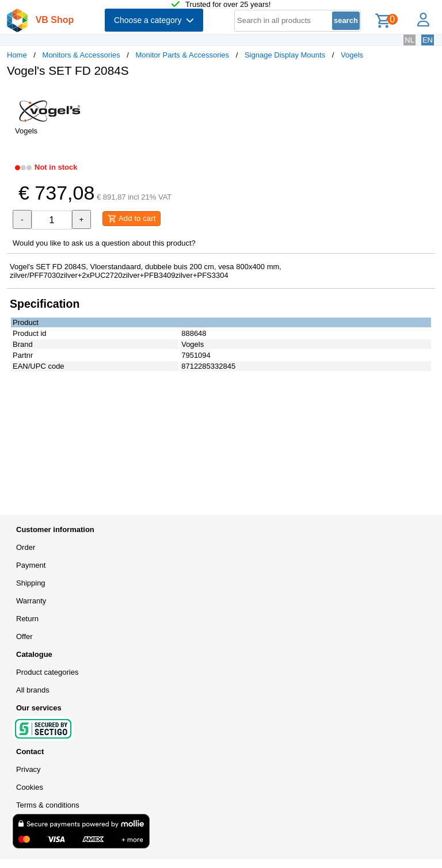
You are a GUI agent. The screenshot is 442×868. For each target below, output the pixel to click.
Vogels (352, 55)
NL (409, 40)
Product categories (47, 672)
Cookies (30, 787)
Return (27, 619)
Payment (31, 565)
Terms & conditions (48, 805)
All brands (33, 690)
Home (17, 55)
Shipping (31, 583)
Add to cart (132, 219)
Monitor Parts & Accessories (183, 55)
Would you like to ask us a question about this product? (104, 243)
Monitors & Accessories (81, 55)
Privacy (28, 769)
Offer (24, 636)
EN (428, 40)
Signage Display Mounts (285, 55)
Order (26, 547)
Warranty (31, 601)
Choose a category (154, 20)
